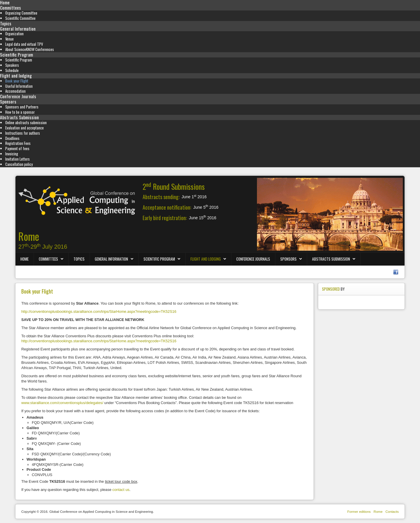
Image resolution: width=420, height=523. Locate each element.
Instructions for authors (23, 133)
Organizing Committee (21, 13)
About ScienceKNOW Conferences (30, 49)
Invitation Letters (17, 159)
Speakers (12, 65)
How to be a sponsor (20, 112)
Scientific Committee (20, 18)
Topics (6, 23)
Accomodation (15, 91)
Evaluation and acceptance (24, 128)
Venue (9, 39)
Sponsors (8, 101)
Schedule (12, 70)
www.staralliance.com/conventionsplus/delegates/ (62, 403)
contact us (121, 490)
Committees (10, 8)
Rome (378, 512)
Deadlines (12, 138)
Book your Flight (17, 81)
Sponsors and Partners (22, 107)
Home (24, 259)
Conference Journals (18, 96)
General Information (18, 29)
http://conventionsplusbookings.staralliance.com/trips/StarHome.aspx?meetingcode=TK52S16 (99, 311)
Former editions (359, 512)
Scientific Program (16, 55)
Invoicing (12, 154)
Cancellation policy (19, 164)
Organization (14, 34)
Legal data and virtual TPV (24, 44)
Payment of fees (17, 149)
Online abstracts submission (26, 123)
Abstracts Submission (19, 117)
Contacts (392, 512)
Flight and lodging (16, 76)
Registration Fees (18, 143)
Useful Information (19, 86)
